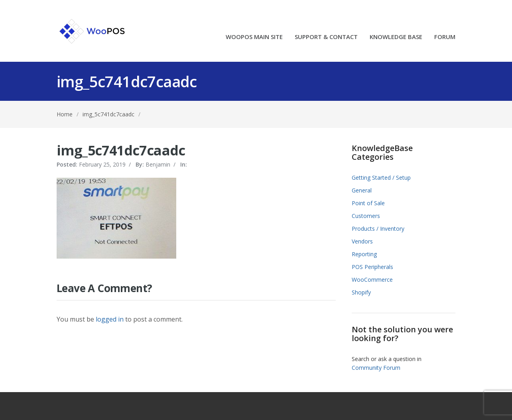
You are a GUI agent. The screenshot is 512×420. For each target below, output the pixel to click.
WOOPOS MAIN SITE (254, 37)
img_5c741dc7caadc (108, 114)
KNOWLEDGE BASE (396, 37)
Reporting (364, 254)
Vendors (362, 241)
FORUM (445, 37)
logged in (110, 319)
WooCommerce (372, 280)
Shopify (361, 292)
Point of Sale (368, 203)
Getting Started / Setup (381, 178)
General (362, 190)
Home (65, 114)
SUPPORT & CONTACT (326, 37)
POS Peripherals (372, 267)
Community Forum (376, 368)
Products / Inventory (378, 229)
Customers (366, 216)
